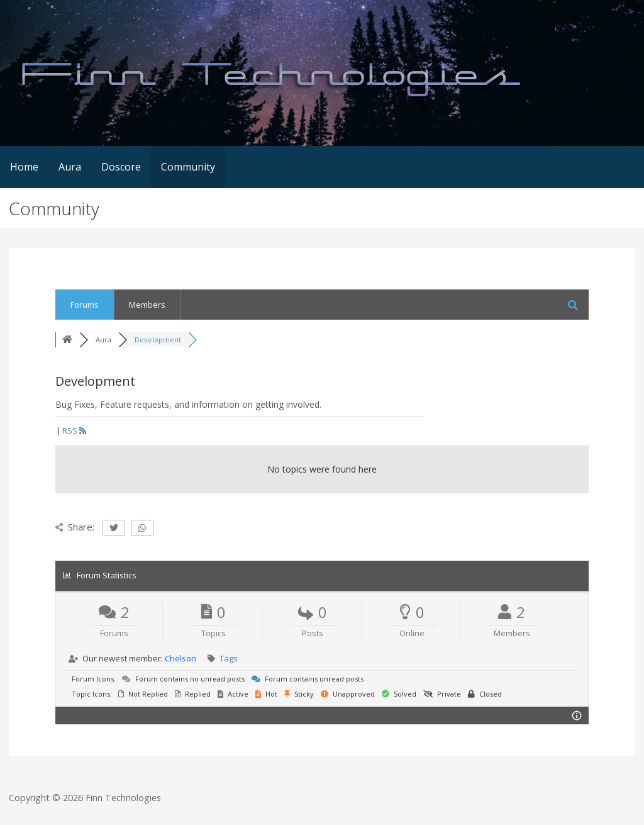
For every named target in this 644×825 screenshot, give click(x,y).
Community (188, 167)
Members (147, 305)
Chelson (180, 658)
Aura (70, 167)
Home (24, 167)
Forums (85, 305)
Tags (229, 658)
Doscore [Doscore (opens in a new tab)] (121, 167)
